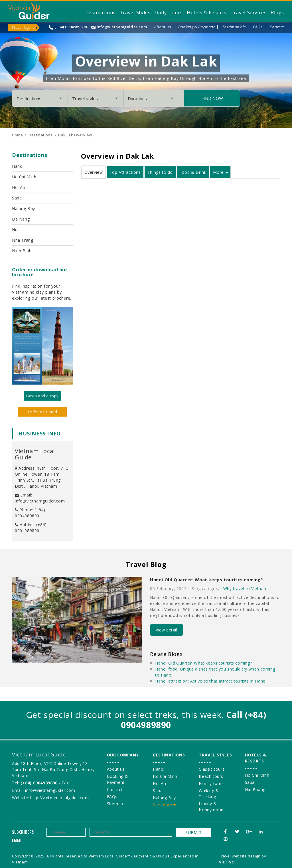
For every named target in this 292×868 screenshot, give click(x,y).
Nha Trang (23, 240)
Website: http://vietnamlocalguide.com (50, 798)
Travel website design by (243, 856)
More (220, 172)
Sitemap (115, 804)
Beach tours (211, 776)
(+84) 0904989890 (71, 27)
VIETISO (227, 862)
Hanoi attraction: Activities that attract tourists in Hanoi (211, 681)
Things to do (160, 172)
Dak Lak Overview (75, 135)
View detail (167, 630)
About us (162, 27)
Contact (277, 27)
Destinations (100, 12)
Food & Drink (193, 172)
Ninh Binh (22, 251)
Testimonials (234, 27)
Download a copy (42, 396)
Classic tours (212, 769)
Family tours (211, 783)
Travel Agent (23, 28)
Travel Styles (135, 12)
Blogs (277, 12)
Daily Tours (169, 12)
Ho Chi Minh (24, 177)
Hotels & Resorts (207, 12)
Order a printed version (43, 413)
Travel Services (248, 12)
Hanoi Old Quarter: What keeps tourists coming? (207, 580)
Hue (16, 230)
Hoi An (19, 187)
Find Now (212, 98)
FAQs (257, 27)
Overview (94, 172)
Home (17, 135)
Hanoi (18, 166)
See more (164, 805)
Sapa (17, 198)
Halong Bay (24, 208)
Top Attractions (125, 172)
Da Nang (21, 219)
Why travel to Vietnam (246, 589)
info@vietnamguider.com (122, 27)
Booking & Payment (196, 27)
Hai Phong (255, 789)
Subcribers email (23, 836)
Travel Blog (146, 564)
